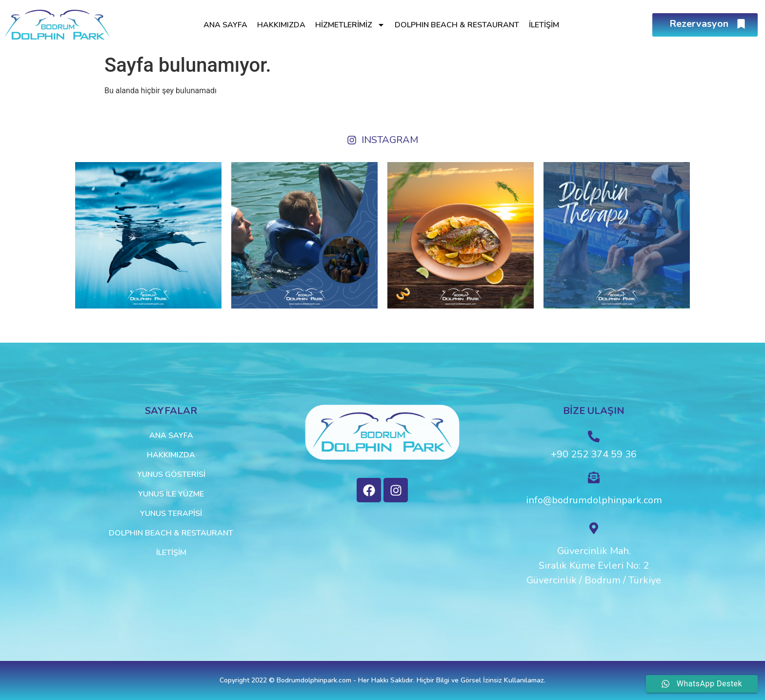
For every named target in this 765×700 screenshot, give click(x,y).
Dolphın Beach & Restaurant (457, 25)
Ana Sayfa (225, 25)
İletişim (544, 25)
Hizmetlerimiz (350, 25)
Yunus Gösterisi (171, 474)
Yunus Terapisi (171, 514)
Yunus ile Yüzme (171, 494)
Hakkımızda (281, 25)
